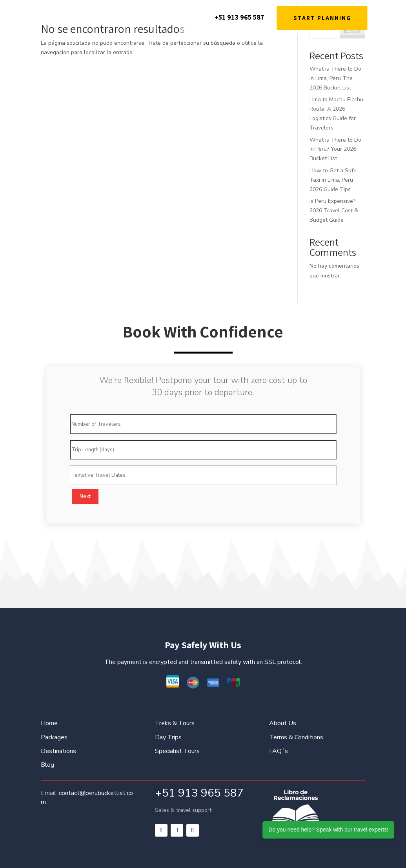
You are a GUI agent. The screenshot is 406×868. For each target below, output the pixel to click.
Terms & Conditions (296, 737)
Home (49, 723)
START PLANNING (322, 18)
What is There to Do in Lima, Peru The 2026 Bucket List (335, 78)
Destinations (58, 751)
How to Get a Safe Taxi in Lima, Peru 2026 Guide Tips (333, 180)
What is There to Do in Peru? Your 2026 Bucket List (335, 149)
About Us (283, 723)
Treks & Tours (175, 723)
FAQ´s (279, 751)
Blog (47, 765)
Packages (54, 737)
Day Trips (168, 737)
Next (85, 496)
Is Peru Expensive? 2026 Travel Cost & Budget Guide (334, 211)
